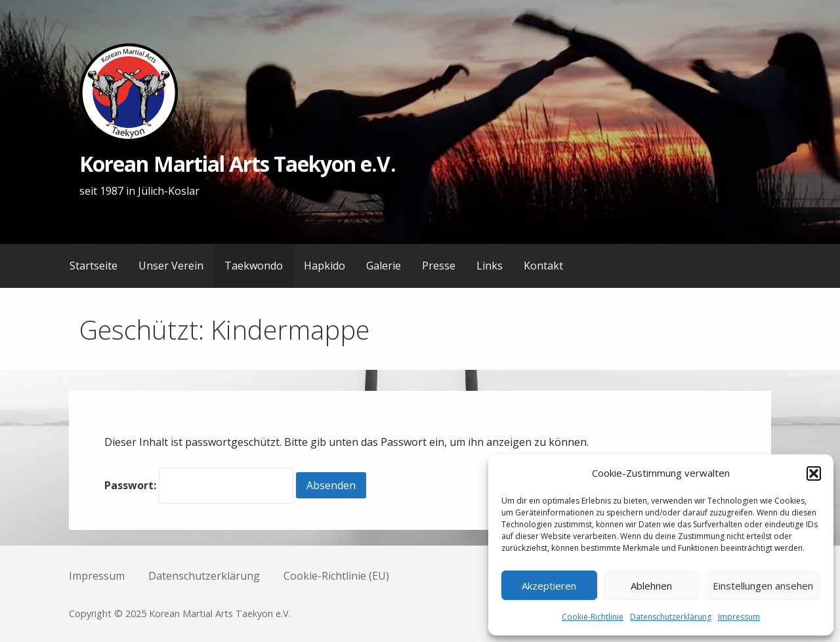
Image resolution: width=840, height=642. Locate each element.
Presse (439, 266)
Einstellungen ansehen (763, 586)
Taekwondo (254, 266)
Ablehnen (651, 586)
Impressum (739, 617)
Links (490, 266)
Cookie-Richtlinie (593, 617)
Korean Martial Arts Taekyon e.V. (237, 164)
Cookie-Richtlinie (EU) (336, 576)
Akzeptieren (549, 586)
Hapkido (325, 266)
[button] (814, 473)
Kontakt (543, 266)
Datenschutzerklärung (671, 617)
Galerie (384, 266)
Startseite (94, 266)
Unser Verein (171, 266)
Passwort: (199, 485)
